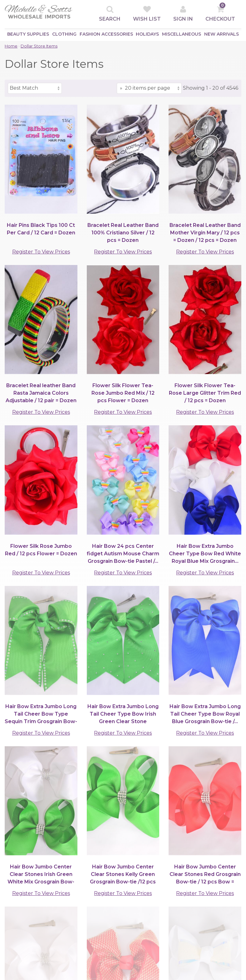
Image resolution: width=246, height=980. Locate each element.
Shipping (114, 921)
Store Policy (118, 914)
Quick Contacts (163, 899)
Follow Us (157, 941)
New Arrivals (221, 34)
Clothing (64, 34)
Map (70, 944)
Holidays (147, 34)
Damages (114, 929)
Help (70, 921)
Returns (113, 936)
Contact (74, 936)
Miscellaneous (182, 34)
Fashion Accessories (106, 34)
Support (114, 899)
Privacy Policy (120, 906)
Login (71, 914)
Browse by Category (32, 899)
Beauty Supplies (28, 34)
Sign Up (74, 906)
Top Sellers (19, 906)
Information (79, 929)
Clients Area (81, 899)
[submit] (231, 869)
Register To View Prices (41, 252)
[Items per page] (149, 88)
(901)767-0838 (62, 846)
